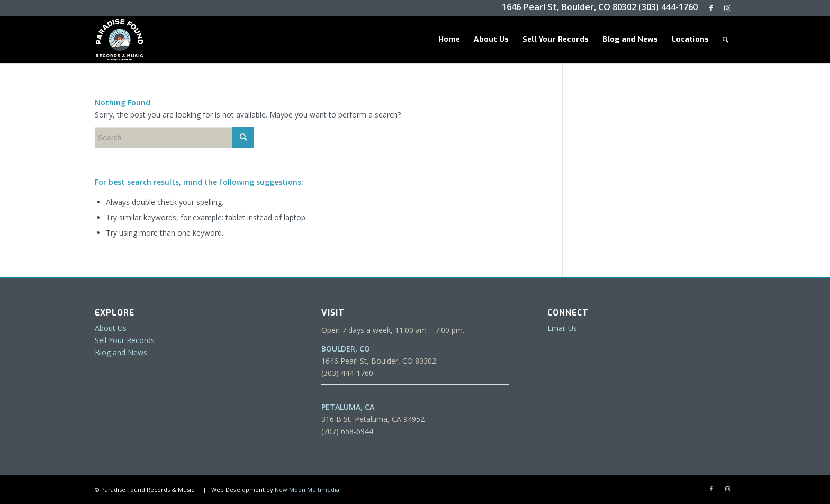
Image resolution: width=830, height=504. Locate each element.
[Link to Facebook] (711, 8)
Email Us (562, 328)
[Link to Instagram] (727, 8)
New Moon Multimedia (307, 489)
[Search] (725, 40)
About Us (111, 328)
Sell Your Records (125, 340)
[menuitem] (449, 40)
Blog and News (121, 352)
